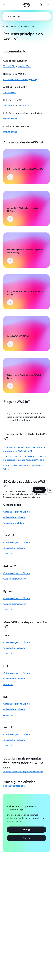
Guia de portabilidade (14, 525)
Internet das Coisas (11, 26)
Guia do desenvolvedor (14, 519)
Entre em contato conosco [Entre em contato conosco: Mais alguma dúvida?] (16, 788)
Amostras (8, 556)
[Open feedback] (50, 490)
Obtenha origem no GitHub (17, 514)
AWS (34, 79)
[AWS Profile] (48, 5)
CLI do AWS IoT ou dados (16, 79)
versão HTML (24, 66)
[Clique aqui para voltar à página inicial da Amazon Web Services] (26, 5)
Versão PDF (9, 66)
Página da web (10, 119)
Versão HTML (10, 92)
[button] (15, 16)
